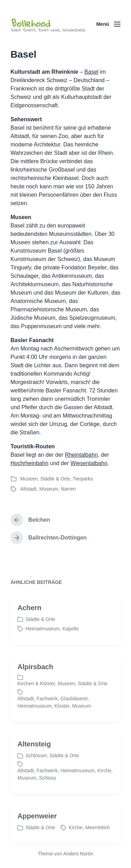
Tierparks (83, 479)
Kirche (104, 783)
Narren (68, 489)
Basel (92, 72)
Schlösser (36, 768)
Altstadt (28, 489)
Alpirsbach (35, 679)
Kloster (62, 718)
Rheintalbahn (81, 455)
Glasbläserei (74, 711)
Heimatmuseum (43, 641)
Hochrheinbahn (30, 463)
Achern (29, 620)
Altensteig (34, 756)
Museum (49, 489)
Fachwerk (47, 711)
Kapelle (71, 641)
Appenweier (37, 828)
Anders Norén (78, 854)
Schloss (47, 790)
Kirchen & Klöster (36, 696)
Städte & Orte (55, 479)
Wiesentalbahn (89, 463)
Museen (29, 479)
